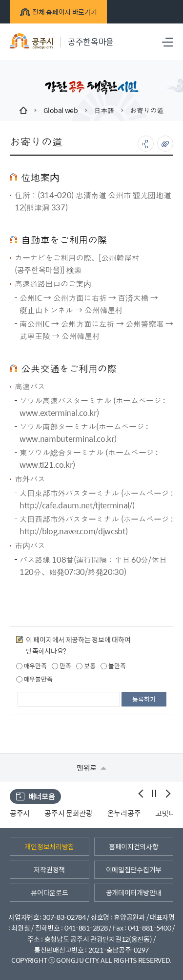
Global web (61, 110)
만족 (61, 666)
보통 (86, 666)
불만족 (113, 666)
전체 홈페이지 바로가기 (58, 12)
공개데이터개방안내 (134, 892)
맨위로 (91, 767)
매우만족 (31, 666)
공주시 (20, 813)
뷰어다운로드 (49, 892)
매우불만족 (34, 679)
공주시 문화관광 (69, 813)
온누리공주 (124, 813)
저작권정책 (49, 869)
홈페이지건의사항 (134, 846)
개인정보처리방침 (49, 846)
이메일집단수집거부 (134, 869)
